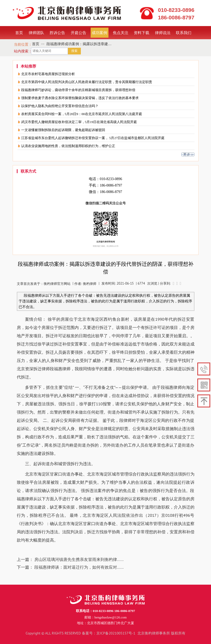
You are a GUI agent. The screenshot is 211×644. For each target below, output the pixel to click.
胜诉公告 (57, 33)
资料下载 (142, 33)
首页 (19, 33)
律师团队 (36, 33)
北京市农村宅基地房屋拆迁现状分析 (48, 74)
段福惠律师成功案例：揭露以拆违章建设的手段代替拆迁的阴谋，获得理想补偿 (79, 45)
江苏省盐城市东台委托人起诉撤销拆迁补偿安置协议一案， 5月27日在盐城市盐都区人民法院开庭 (93, 138)
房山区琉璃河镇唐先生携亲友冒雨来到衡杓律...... (79, 559)
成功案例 (99, 33)
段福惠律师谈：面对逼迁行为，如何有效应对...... (79, 567)
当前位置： (23, 44)
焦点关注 (121, 33)
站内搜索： (23, 51)
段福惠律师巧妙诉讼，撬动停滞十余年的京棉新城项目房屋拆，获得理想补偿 (78, 90)
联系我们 (184, 33)
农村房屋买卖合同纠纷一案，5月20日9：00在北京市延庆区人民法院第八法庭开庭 (82, 114)
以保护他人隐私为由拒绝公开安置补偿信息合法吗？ (60, 106)
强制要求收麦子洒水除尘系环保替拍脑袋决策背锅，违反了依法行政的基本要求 (80, 98)
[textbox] (49, 51)
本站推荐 (28, 66)
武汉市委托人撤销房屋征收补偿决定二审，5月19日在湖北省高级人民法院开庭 (79, 122)
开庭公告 (79, 33)
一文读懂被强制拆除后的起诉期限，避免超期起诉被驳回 (63, 130)
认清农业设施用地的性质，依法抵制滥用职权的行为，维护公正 (68, 146)
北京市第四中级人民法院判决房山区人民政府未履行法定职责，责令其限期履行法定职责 (87, 82)
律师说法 (163, 33)
